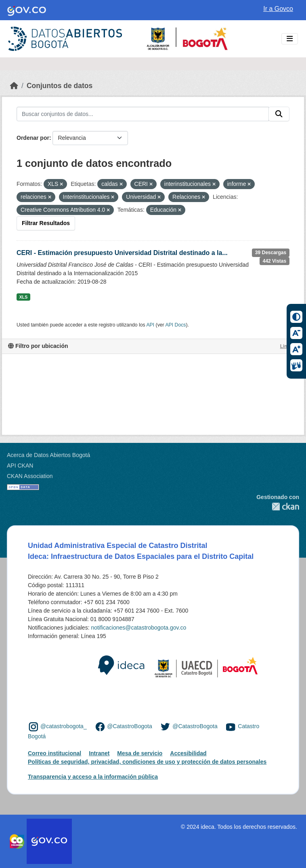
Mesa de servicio (140, 753)
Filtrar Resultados (46, 223)
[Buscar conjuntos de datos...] (143, 114)
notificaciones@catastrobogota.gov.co (138, 628)
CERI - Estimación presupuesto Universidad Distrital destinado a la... (122, 253)
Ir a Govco (278, 9)
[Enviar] (279, 114)
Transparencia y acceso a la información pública (93, 777)
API (150, 325)
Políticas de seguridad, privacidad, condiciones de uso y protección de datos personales (147, 762)
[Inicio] (14, 86)
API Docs (175, 325)
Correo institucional (54, 753)
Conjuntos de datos (60, 86)
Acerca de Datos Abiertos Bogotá (48, 455)
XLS (23, 297)
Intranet (99, 753)
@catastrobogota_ (64, 726)
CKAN (278, 507)
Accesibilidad (188, 753)
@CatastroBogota (130, 726)
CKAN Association (30, 476)
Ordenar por (33, 138)
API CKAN (20, 466)
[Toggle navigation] (290, 39)
